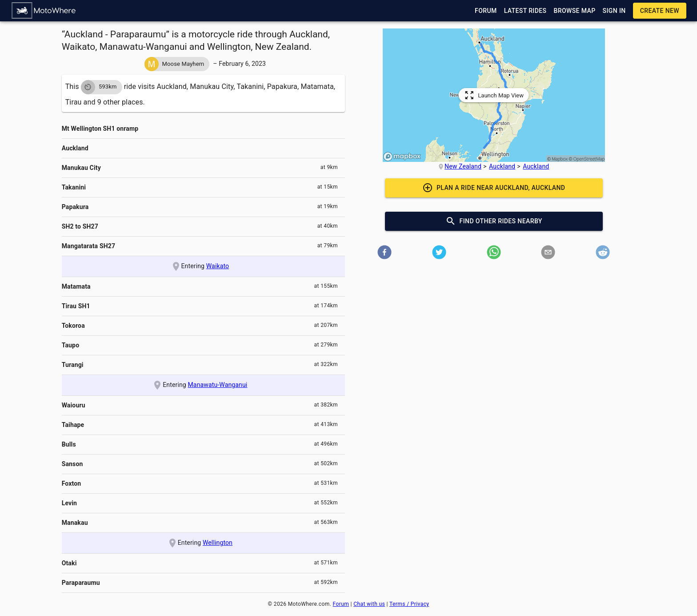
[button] (44, 11)
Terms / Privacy (409, 604)
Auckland (502, 166)
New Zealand (463, 166)
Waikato (218, 266)
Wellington (218, 543)
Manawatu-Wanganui (218, 385)
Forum (341, 604)
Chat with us (369, 604)
